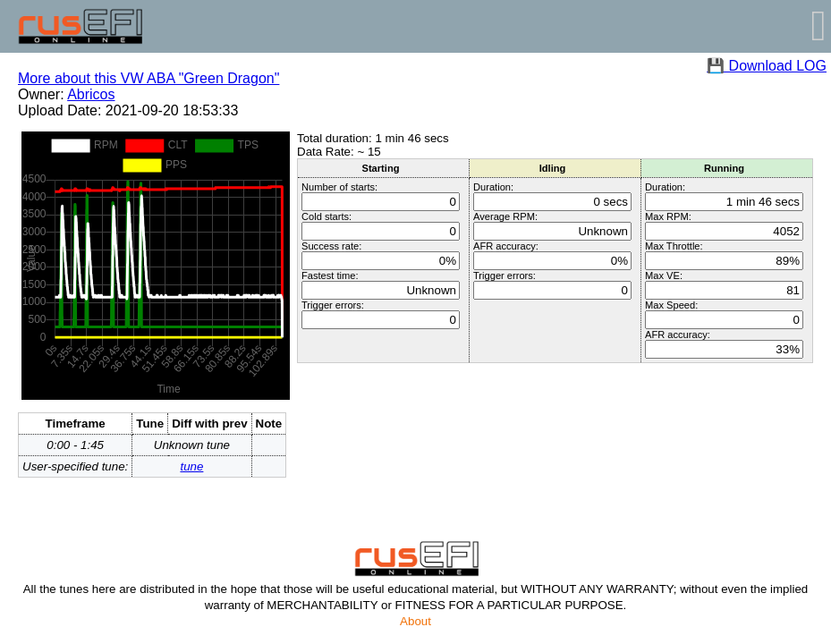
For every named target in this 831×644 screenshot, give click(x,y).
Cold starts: (326, 216)
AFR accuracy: (506, 246)
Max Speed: (671, 305)
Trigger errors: (333, 305)
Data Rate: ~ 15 (339, 152)
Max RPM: (668, 216)
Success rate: (331, 246)
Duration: (493, 187)
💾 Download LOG (767, 66)
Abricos (91, 94)
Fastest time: (330, 275)
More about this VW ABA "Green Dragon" (148, 78)
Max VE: (664, 275)
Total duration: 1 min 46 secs (373, 138)
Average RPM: (505, 216)
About (415, 621)
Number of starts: (339, 187)
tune (191, 466)
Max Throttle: (674, 246)
